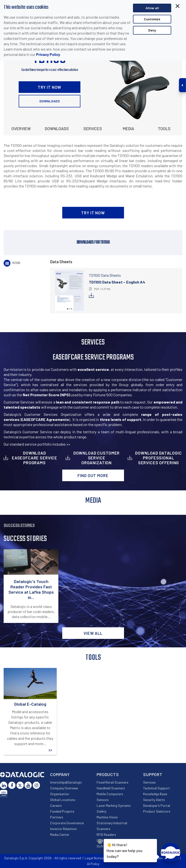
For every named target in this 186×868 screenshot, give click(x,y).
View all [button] (93, 633)
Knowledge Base (155, 794)
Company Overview (64, 788)
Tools (164, 128)
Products (108, 774)
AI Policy (93, 864)
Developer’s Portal (157, 805)
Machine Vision (107, 817)
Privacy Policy (48, 54)
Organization (60, 794)
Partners (57, 817)
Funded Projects (62, 811)
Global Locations (63, 800)
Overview (21, 128)
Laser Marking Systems (114, 805)
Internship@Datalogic (66, 782)
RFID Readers (106, 834)
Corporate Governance (67, 823)
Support (153, 774)
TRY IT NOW (50, 87)
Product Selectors (157, 811)
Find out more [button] (93, 475)
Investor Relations (63, 829)
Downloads (50, 101)
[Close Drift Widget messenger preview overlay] (100, 842)
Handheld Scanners (111, 788)
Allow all (152, 8)
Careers (56, 805)
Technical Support (156, 788)
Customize (152, 19)
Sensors (103, 800)
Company (60, 774)
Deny (152, 30)
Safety (101, 811)
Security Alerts (154, 800)
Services (93, 128)
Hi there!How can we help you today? (124, 850)
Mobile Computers (110, 794)
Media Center (60, 834)
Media (128, 128)
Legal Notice (94, 858)
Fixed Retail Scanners (112, 782)
